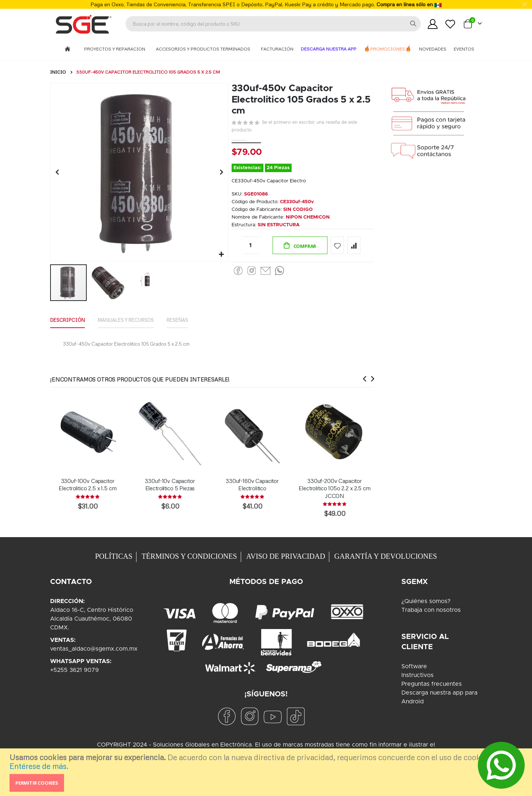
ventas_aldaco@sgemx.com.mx (94, 649)
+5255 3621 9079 (74, 670)
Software (414, 666)
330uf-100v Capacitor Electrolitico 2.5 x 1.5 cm (87, 484)
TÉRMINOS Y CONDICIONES (189, 556)
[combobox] (273, 24)
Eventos (464, 49)
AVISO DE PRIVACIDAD (286, 556)
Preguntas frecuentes (432, 684)
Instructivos (417, 675)
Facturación (277, 49)
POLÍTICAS (114, 556)
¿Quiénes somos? (426, 601)
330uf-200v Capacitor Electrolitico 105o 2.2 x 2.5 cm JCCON (334, 488)
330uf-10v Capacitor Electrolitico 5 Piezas (170, 484)
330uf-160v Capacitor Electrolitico (252, 484)
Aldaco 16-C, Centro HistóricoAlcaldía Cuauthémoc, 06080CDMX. (92, 619)
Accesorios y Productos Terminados (204, 49)
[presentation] (363, 379)
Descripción (69, 319)
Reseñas (190, 319)
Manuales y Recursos (133, 319)
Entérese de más (38, 766)
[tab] (69, 320)
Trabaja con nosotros (431, 610)
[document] (267, 772)
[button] (220, 254)
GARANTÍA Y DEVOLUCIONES (386, 556)
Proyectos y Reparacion (115, 49)
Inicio (58, 72)
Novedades (433, 49)
